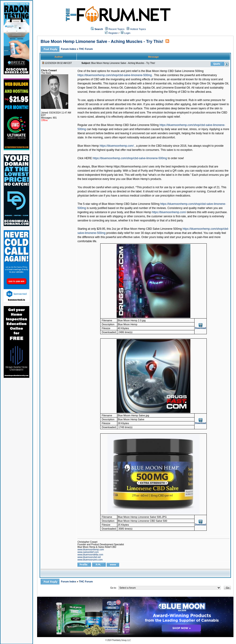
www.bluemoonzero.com (90, 560)
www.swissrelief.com (88, 552)
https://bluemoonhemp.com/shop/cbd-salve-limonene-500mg (115, 75)
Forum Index (69, 49)
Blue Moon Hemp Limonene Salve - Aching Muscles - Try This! (102, 42)
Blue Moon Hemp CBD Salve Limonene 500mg (175, 71)
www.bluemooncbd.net (89, 557)
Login (126, 33)
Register (111, 33)
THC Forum (86, 49)
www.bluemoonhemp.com (91, 550)
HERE (88, 158)
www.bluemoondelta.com (90, 555)
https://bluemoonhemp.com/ (117, 146)
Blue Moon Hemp (88, 146)
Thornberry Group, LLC (121, 640)
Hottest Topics (138, 29)
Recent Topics (117, 29)
